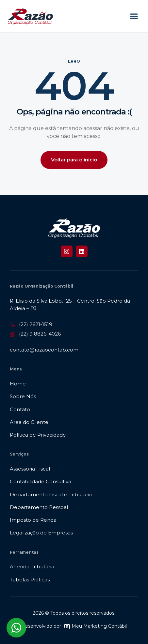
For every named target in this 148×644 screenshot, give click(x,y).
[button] (134, 16)
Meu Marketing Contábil (95, 626)
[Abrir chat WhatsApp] (16, 628)
